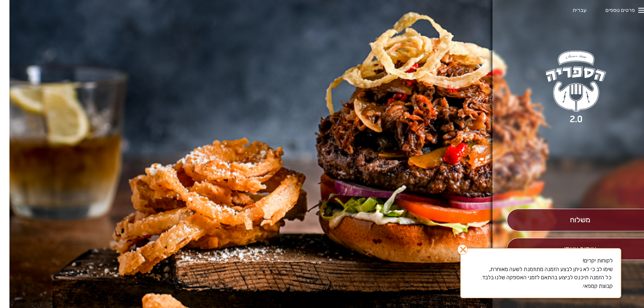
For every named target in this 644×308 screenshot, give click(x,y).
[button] (570, 186)
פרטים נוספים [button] (611, 10)
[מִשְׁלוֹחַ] (571, 220)
